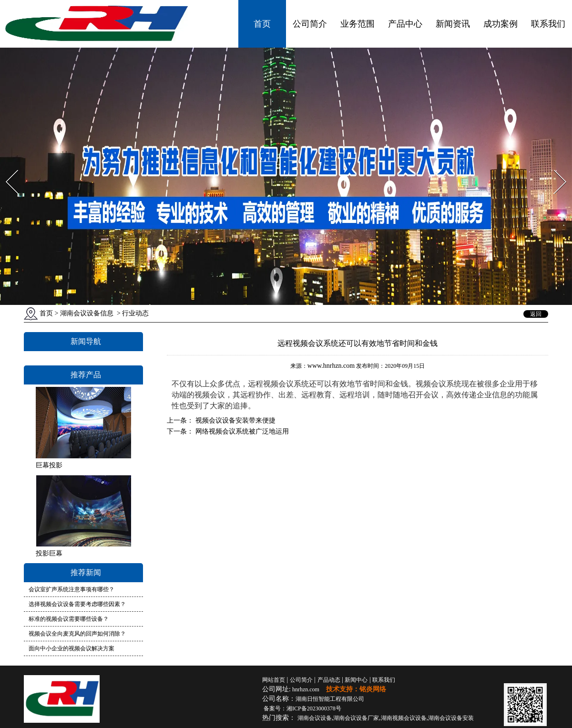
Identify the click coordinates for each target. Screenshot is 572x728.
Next (555, 167)
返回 (536, 314)
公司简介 (310, 24)
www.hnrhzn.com (331, 366)
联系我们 (548, 24)
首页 (262, 24)
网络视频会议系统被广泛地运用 (241, 431)
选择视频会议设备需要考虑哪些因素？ (77, 604)
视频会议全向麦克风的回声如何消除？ (77, 634)
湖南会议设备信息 (87, 313)
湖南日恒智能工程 (330, 699)
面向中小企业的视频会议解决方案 (71, 648)
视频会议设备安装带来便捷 (235, 420)
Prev (6, 167)
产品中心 (405, 24)
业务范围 (357, 24)
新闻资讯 (453, 24)
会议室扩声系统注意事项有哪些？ (71, 589)
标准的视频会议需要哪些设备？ (69, 619)
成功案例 (500, 24)
